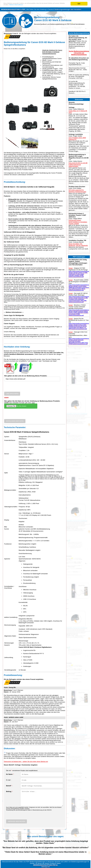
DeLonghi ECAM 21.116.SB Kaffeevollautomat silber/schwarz (78, 165)
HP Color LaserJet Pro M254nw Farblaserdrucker (77, 191)
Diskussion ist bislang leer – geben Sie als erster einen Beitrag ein (26, 762)
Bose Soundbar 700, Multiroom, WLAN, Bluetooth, (78, 245)
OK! (79, 4)
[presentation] (21, 387)
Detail (71, 268)
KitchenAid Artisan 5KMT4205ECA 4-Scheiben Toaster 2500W (78, 222)
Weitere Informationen (36, 6)
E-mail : (9, 780)
